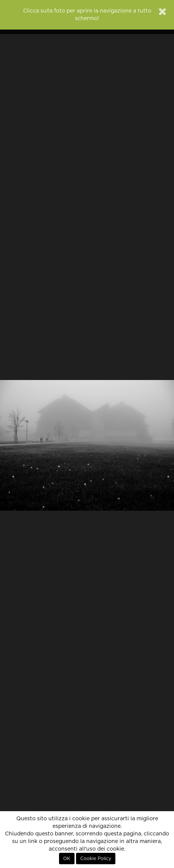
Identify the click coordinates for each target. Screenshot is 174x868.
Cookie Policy (96, 859)
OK (67, 859)
